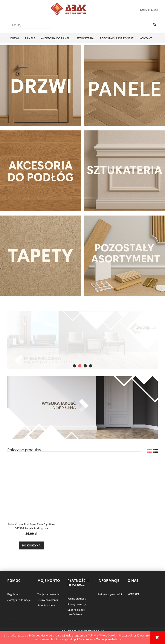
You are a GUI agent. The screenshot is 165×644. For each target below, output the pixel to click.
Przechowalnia (46, 605)
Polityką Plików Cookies (103, 635)
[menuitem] (15, 38)
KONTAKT (133, 594)
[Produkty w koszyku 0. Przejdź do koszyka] (147, 10)
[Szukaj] (154, 25)
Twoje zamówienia (48, 594)
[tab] (74, 366)
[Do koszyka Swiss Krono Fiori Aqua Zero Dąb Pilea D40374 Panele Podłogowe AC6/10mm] (31, 546)
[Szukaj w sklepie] (29, 25)
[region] (82, 340)
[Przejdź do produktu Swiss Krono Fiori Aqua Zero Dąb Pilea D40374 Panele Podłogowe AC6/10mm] (31, 490)
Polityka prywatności (110, 594)
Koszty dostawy (77, 604)
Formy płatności (77, 599)
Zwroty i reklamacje (19, 600)
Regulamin (14, 594)
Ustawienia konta (48, 600)
